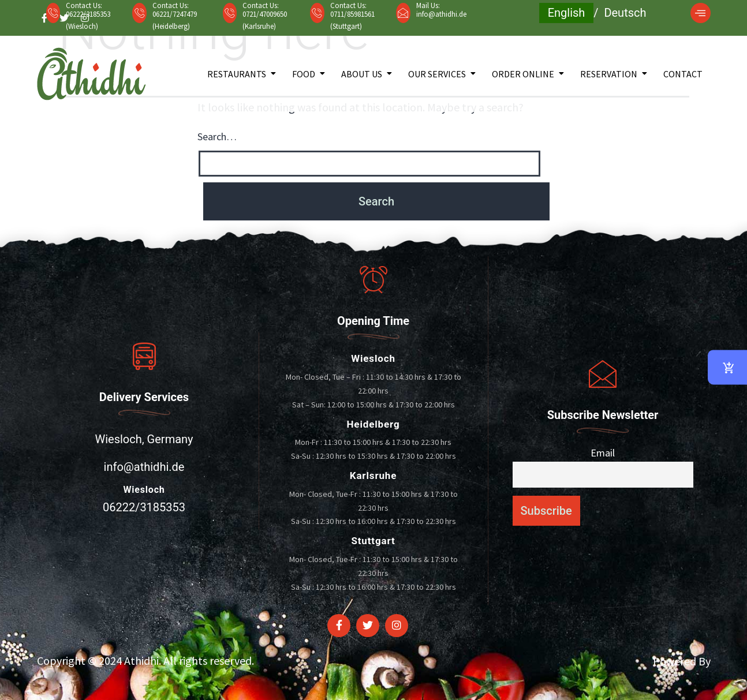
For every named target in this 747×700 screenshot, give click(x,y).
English (567, 13)
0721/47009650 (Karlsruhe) (265, 20)
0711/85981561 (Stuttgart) (352, 20)
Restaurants (237, 74)
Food (304, 74)
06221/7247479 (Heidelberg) (175, 20)
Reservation (609, 74)
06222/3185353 (144, 507)
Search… (217, 136)
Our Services (437, 74)
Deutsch (625, 13)
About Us (362, 74)
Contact (683, 74)
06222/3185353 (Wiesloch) (88, 20)
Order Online (523, 74)
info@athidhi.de (441, 14)
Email (603, 453)
